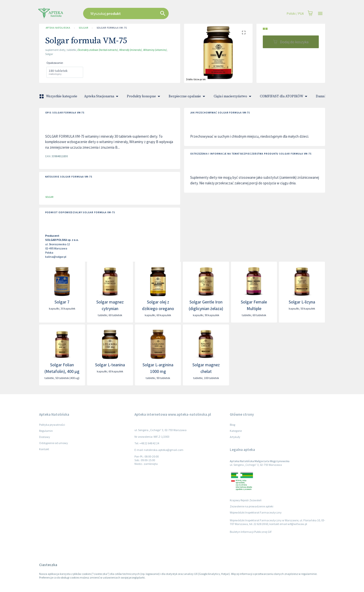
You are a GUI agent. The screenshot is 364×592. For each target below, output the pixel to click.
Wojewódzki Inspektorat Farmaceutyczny (256, 512)
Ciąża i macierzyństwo (233, 96)
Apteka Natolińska (58, 28)
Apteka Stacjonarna (102, 96)
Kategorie (236, 431)
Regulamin (46, 431)
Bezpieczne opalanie (188, 96)
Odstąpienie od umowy (54, 443)
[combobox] (151, 13)
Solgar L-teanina (110, 365)
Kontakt (44, 449)
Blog (232, 425)
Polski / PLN (295, 14)
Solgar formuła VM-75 (112, 28)
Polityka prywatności (52, 425)
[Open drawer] (320, 14)
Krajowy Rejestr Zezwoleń (246, 500)
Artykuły (235, 437)
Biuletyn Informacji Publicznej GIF (251, 532)
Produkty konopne (144, 96)
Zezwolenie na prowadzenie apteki (252, 506)
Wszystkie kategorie (59, 96)
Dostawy (45, 437)
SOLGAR (83, 28)
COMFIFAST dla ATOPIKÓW (284, 96)
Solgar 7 (62, 302)
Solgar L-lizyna (302, 302)
